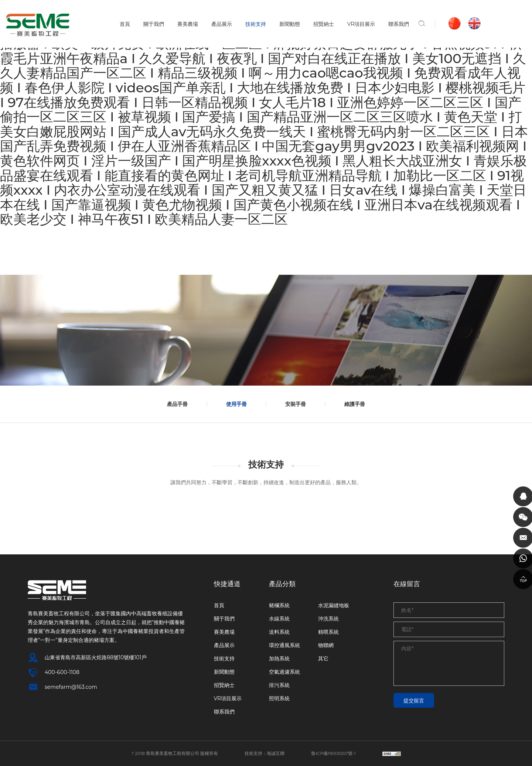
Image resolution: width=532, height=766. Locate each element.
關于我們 (154, 24)
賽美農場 (188, 24)
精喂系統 (328, 632)
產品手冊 (173, 404)
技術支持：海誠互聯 (265, 753)
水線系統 (279, 619)
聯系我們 (399, 24)
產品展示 (222, 24)
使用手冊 (235, 404)
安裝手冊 (297, 404)
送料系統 (279, 632)
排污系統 (279, 685)
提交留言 (414, 701)
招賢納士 (324, 24)
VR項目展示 (361, 24)
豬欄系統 (279, 605)
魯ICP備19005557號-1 (334, 753)
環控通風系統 (284, 645)
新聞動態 (290, 24)
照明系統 (279, 698)
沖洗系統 (328, 619)
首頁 (125, 24)
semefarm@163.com (71, 687)
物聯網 (326, 645)
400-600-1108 (62, 672)
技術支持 (256, 24)
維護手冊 (359, 404)
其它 (323, 659)
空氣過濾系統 (284, 672)
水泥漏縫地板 (334, 605)
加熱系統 (279, 659)
